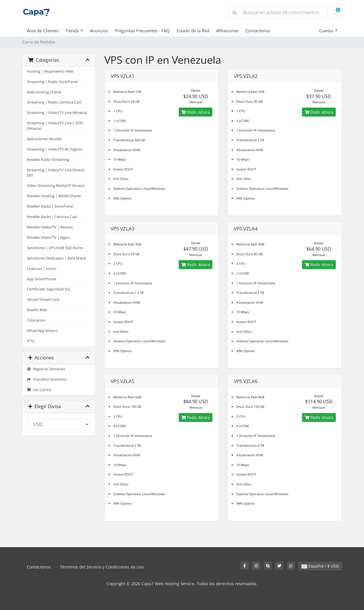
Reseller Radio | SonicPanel (50, 206)
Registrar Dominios (46, 369)
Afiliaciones (227, 31)
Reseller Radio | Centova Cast (52, 217)
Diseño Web (37, 310)
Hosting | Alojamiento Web (50, 71)
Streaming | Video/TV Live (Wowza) (57, 113)
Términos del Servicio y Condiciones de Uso (102, 567)
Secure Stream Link (43, 300)
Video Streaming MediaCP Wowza (56, 186)
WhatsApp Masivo (42, 331)
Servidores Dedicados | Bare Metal (56, 258)
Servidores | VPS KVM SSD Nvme (55, 248)
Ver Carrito (39, 390)
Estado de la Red (193, 31)
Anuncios (99, 31)
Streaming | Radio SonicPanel (52, 82)
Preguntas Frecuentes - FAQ (142, 31)
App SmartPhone (42, 279)
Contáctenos (258, 31)
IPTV (31, 341)
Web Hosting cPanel (44, 92)
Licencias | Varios (42, 269)
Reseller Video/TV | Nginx (49, 238)
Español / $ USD (320, 566)
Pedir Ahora (196, 112)
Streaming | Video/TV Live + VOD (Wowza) (55, 126)
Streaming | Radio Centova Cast (54, 102)
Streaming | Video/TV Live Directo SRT (56, 173)
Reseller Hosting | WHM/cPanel (54, 196)
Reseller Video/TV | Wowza (50, 227)
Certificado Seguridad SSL (49, 289)
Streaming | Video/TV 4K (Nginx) (54, 149)
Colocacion (36, 320)
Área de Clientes (43, 31)
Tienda (73, 31)
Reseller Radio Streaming (48, 160)
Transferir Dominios (47, 379)
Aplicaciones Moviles (44, 139)
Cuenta (327, 31)
